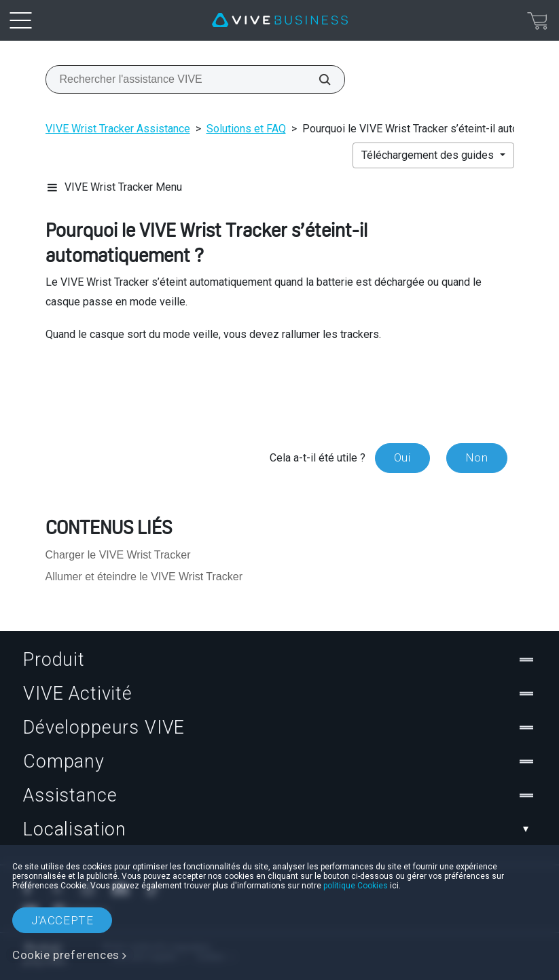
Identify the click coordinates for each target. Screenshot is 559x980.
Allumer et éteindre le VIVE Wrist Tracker (144, 577)
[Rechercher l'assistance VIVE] (317, 79)
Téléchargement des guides (429, 155)
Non (477, 457)
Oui (402, 457)
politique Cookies (356, 886)
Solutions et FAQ (246, 129)
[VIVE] (280, 20)
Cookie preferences (66, 955)
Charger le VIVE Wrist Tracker (118, 555)
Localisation (279, 829)
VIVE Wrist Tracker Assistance (118, 129)
